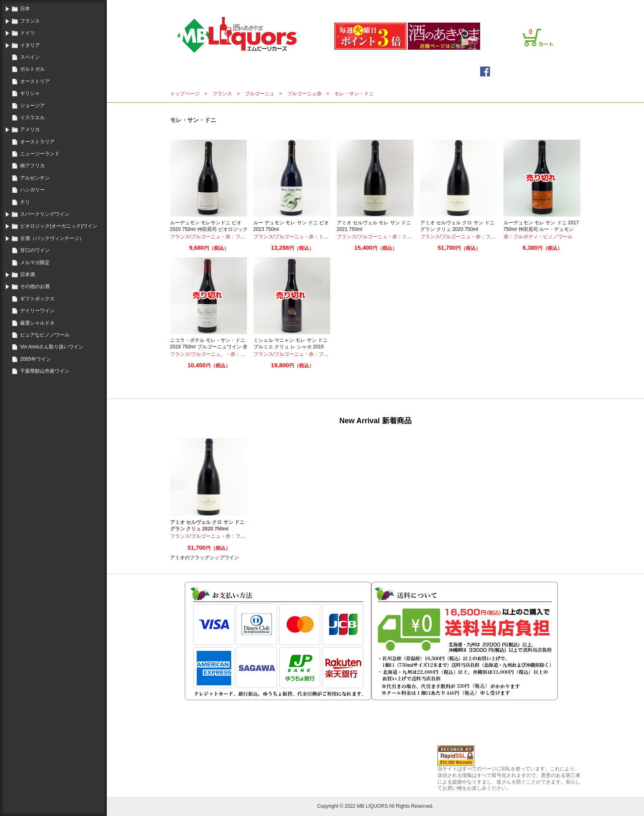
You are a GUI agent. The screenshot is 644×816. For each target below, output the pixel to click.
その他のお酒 (35, 286)
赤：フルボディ (243, 237)
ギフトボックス (37, 299)
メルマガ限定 (35, 263)
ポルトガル (32, 69)
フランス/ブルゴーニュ (195, 237)
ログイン (407, 5)
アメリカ (30, 129)
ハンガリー (32, 190)
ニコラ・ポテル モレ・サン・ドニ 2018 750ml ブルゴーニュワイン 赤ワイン (209, 347)
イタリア (30, 45)
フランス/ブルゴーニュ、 (198, 354)
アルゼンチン (35, 178)
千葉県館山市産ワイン (45, 371)
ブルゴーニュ (260, 94)
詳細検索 (375, 71)
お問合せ (540, 5)
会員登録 (432, 5)
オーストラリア (37, 142)
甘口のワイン (35, 250)
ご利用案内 (459, 5)
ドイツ (28, 33)
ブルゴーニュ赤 (304, 94)
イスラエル (32, 118)
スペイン (30, 57)
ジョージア (32, 106)
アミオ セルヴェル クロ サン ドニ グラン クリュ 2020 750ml (457, 226)
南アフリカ (32, 166)
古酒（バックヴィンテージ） (52, 238)
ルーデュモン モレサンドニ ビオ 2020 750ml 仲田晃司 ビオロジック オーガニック (209, 229)
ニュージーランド (40, 154)
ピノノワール (558, 237)
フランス (30, 21)
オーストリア (35, 81)
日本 (25, 9)
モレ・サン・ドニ (354, 94)
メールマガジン (320, 71)
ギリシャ (30, 93)
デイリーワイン (37, 311)
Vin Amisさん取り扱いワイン (52, 347)
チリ (25, 202)
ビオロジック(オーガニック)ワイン (59, 226)
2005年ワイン (36, 359)
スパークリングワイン (45, 214)
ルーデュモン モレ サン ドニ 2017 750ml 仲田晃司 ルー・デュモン (541, 226)
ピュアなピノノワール (45, 335)
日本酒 (28, 274)
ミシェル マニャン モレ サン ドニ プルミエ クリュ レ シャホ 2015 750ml (291, 347)
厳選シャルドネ (37, 323)
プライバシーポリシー (501, 5)
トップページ (260, 71)
